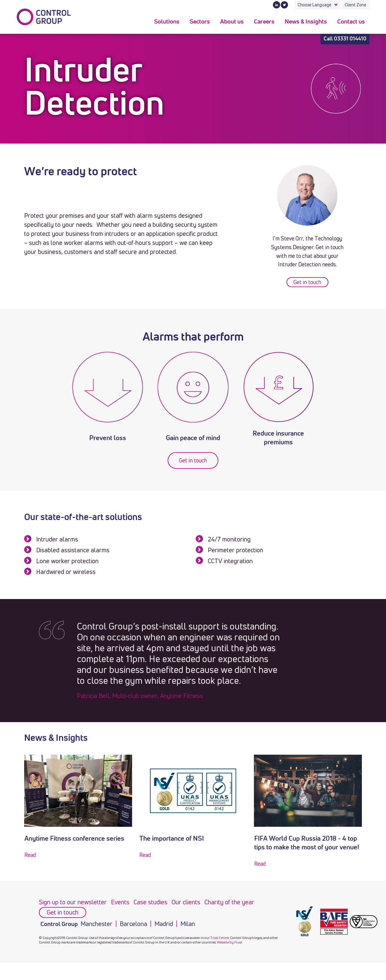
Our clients (186, 902)
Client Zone (356, 5)
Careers (264, 22)
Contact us (351, 22)
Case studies (150, 902)
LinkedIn (277, 5)
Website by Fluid (229, 942)
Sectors (200, 22)
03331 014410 (350, 39)
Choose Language (315, 5)
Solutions (167, 22)
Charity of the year (229, 902)
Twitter (284, 5)
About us (232, 22)
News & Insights (306, 22)
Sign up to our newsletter (73, 902)
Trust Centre (220, 938)
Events (120, 902)
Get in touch (307, 282)
